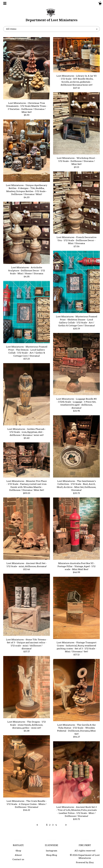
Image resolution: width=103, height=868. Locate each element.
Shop (18, 851)
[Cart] (100, 4)
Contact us (18, 859)
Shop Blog (52, 855)
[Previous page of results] (37, 825)
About (18, 855)
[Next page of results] (66, 825)
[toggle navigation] (5, 3)
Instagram (52, 851)
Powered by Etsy (85, 862)
